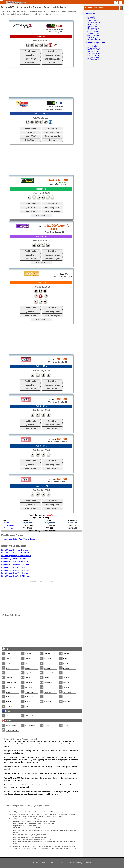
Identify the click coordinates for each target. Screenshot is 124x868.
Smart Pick (52, 51)
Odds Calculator (93, 35)
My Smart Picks (93, 50)
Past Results (30, 51)
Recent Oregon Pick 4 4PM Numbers (15, 570)
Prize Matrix (30, 63)
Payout (52, 63)
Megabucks (8, 528)
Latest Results (93, 26)
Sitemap (63, 863)
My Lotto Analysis (94, 53)
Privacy (79, 863)
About (43, 863)
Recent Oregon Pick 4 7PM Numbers (15, 573)
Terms (71, 863)
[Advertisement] (41, 82)
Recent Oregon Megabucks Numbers (15, 559)
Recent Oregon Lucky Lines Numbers (16, 564)
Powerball (7, 523)
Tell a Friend (53, 863)
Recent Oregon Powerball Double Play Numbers (20, 553)
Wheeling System (94, 23)
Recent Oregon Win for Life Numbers (15, 561)
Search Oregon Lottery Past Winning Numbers (19, 539)
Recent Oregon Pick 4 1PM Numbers (15, 567)
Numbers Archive (94, 28)
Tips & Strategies (94, 37)
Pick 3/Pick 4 (92, 30)
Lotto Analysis (93, 21)
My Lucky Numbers (95, 55)
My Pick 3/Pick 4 (94, 52)
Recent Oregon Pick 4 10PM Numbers (16, 576)
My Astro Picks (93, 46)
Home (36, 863)
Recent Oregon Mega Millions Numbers (16, 556)
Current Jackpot (93, 32)
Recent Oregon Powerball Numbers (15, 550)
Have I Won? (30, 59)
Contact (88, 863)
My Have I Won (93, 57)
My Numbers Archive (95, 59)
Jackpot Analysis (52, 59)
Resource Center (94, 39)
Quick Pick (30, 55)
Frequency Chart (52, 55)
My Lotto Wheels (94, 48)
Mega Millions (9, 525)
